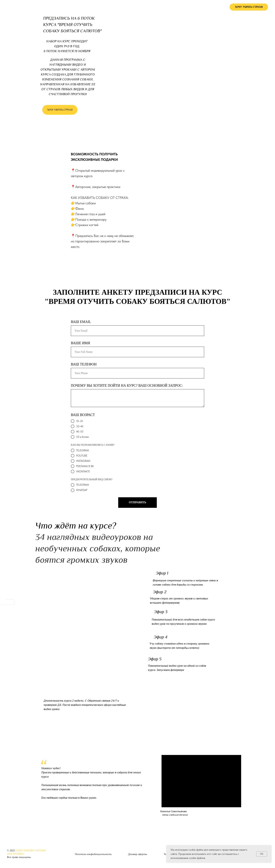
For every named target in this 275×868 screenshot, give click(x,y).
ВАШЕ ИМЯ (80, 343)
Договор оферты (138, 854)
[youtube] (221, 7)
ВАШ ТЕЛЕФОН (84, 364)
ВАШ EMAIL (81, 322)
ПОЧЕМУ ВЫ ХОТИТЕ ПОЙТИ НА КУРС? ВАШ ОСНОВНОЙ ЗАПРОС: (127, 385)
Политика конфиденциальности (93, 854)
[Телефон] (205, 7)
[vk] (213, 7)
